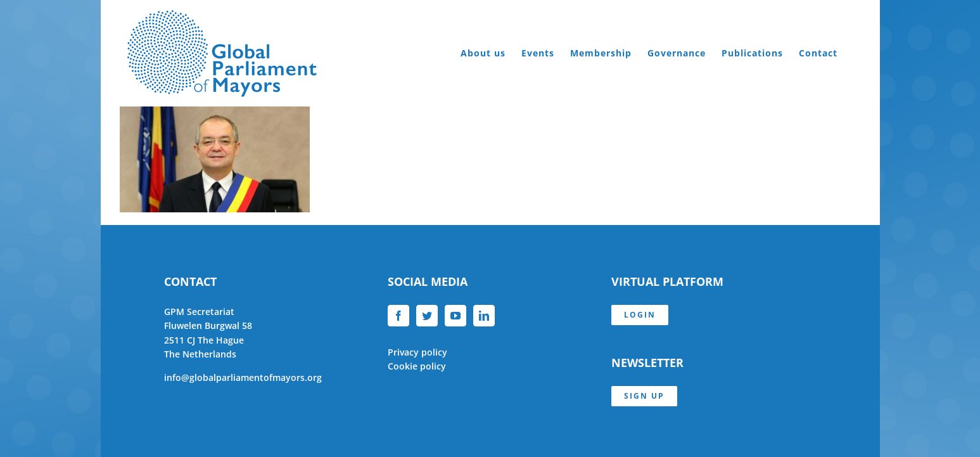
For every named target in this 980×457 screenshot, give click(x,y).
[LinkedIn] (484, 316)
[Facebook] (398, 316)
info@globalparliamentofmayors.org (243, 377)
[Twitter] (427, 316)
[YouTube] (455, 316)
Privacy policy (417, 352)
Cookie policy (417, 366)
